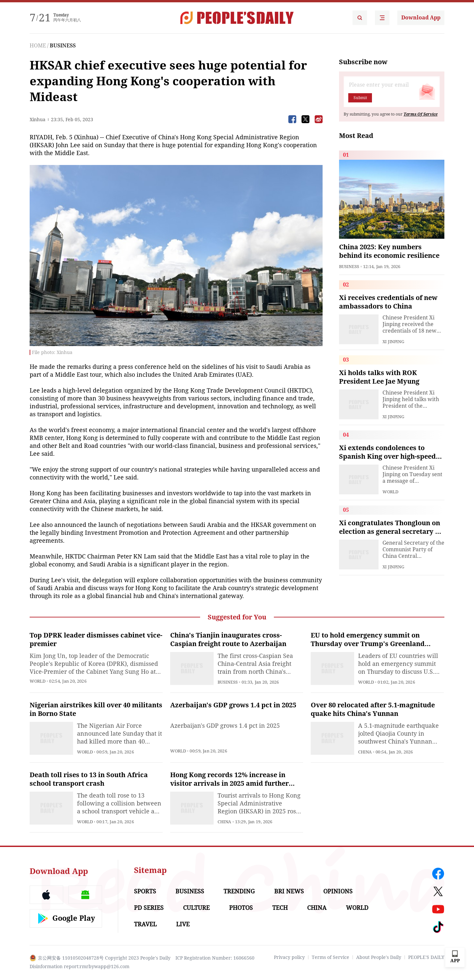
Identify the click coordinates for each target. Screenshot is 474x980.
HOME (38, 46)
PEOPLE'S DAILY (426, 957)
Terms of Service (330, 957)
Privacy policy (289, 957)
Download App (421, 18)
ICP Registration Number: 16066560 (215, 958)
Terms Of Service (421, 114)
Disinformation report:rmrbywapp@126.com (79, 966)
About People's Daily (379, 957)
